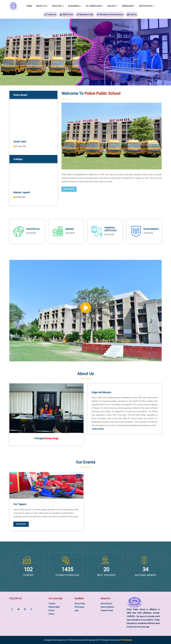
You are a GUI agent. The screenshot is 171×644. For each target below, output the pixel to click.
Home (29, 6)
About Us (41, 6)
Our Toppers (20, 504)
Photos (52, 610)
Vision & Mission (107, 607)
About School (106, 604)
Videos (51, 614)
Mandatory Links (85, 15)
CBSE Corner (67, 15)
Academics (74, 6)
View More (148, 233)
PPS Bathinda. (126, 640)
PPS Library (79, 607)
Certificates (146, 6)
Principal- (46, 438)
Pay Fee (132, 15)
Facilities (57, 6)
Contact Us (50, 15)
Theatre (52, 604)
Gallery (112, 6)
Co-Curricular (94, 6)
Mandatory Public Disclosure (110, 15)
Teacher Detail (107, 610)
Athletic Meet (54, 607)
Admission (128, 6)
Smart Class (80, 604)
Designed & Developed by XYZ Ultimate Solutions (65, 640)
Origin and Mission (101, 392)
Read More (69, 189)
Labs (77, 610)
